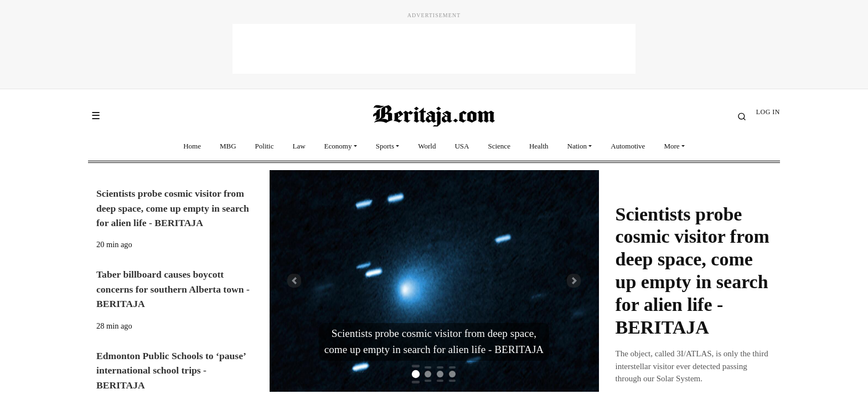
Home (192, 146)
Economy (338, 146)
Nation (577, 146)
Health (539, 146)
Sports (385, 146)
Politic (265, 146)
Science (499, 146)
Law (299, 146)
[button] (294, 281)
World (427, 146)
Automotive (628, 146)
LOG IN (768, 112)
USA (462, 146)
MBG (228, 146)
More (671, 146)
